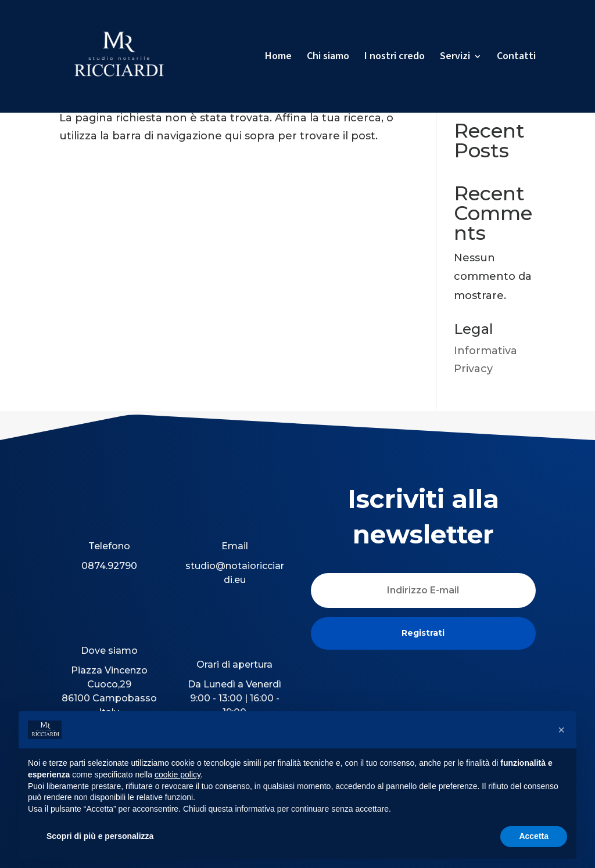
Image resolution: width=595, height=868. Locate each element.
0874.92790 (109, 566)
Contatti (516, 58)
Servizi (455, 58)
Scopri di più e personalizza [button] (100, 836)
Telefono (109, 546)
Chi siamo (328, 58)
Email (235, 546)
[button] (561, 730)
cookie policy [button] (178, 775)
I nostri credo (395, 58)
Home (278, 58)
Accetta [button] (534, 836)
